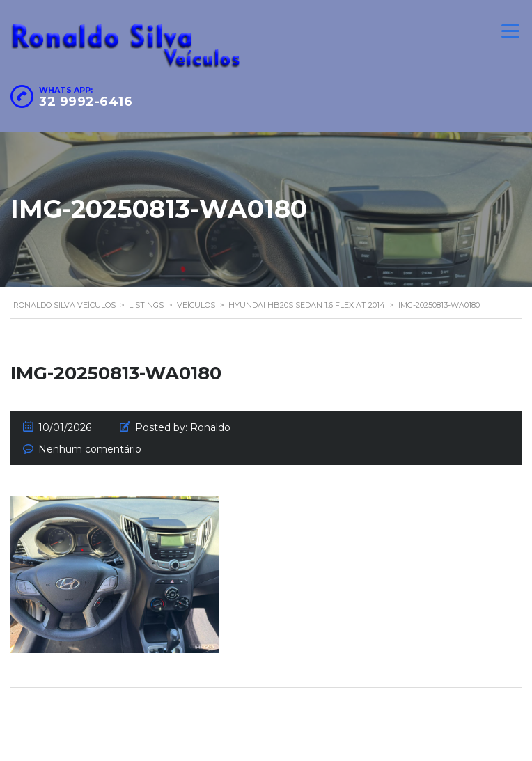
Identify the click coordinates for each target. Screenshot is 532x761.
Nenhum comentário (90, 449)
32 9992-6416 (86, 102)
